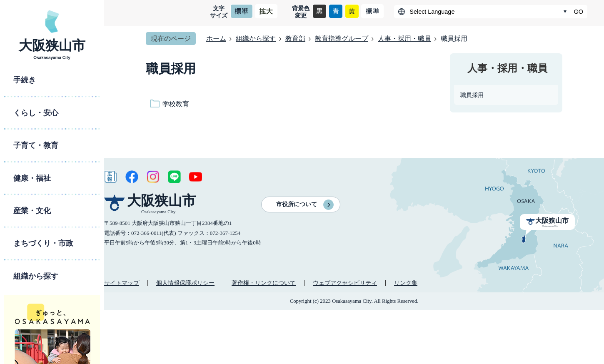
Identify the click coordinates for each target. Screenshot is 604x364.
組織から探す (256, 39)
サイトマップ (122, 283)
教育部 (295, 39)
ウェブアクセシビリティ (345, 283)
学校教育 (176, 104)
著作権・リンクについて (264, 283)
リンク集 (406, 283)
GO (579, 12)
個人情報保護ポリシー (185, 283)
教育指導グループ (342, 39)
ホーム (216, 39)
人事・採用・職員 (404, 39)
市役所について (297, 204)
